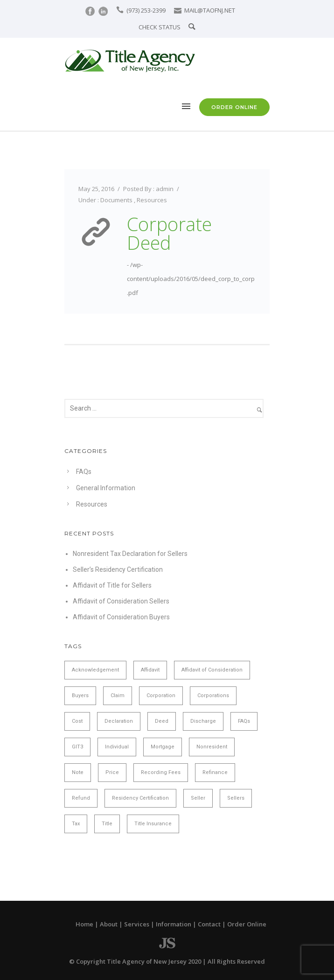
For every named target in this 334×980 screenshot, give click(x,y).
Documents (116, 200)
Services (137, 924)
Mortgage (163, 747)
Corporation (161, 696)
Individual (117, 747)
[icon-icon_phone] (121, 10)
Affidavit (150, 670)
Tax (76, 824)
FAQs (84, 472)
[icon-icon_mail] (178, 10)
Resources (152, 200)
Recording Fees (161, 772)
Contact (209, 924)
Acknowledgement (95, 670)
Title (107, 824)
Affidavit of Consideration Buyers (121, 617)
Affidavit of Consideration (212, 670)
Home (84, 924)
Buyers (80, 696)
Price (112, 772)
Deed (162, 721)
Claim (118, 696)
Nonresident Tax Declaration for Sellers (130, 554)
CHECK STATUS (160, 27)
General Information (106, 488)
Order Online (247, 924)
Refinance (215, 772)
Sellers (236, 798)
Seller (198, 798)
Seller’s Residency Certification (118, 569)
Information (174, 924)
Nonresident (212, 747)
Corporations (213, 696)
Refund (81, 798)
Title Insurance (153, 824)
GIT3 (77, 747)
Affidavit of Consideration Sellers (121, 601)
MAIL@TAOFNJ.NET (210, 10)
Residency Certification (140, 798)
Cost (77, 721)
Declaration (119, 721)
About (109, 924)
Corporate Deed (169, 233)
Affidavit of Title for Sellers (112, 585)
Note (78, 772)
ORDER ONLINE (234, 107)
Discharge (203, 721)
